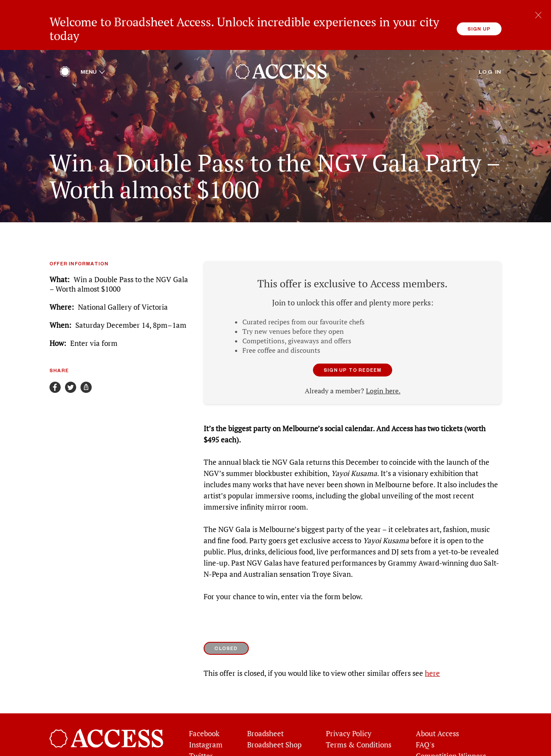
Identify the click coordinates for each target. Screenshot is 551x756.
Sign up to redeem (353, 349)
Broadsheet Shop (274, 724)
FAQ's (425, 724)
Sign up (479, 29)
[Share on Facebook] (55, 367)
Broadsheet (265, 713)
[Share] (86, 367)
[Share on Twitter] (71, 367)
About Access (437, 713)
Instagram (206, 724)
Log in (490, 51)
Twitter (201, 735)
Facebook (204, 713)
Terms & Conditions (359, 724)
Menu (93, 51)
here (432, 653)
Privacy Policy (349, 713)
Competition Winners (451, 735)
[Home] (65, 53)
